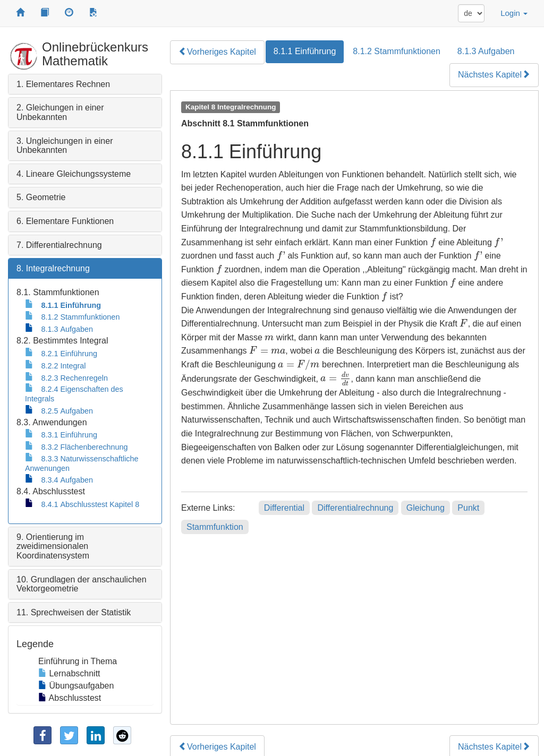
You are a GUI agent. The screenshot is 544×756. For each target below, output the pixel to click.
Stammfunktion (215, 527)
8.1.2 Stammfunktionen (397, 51)
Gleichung (426, 508)
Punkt (468, 508)
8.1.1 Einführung (305, 51)
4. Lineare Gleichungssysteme (74, 174)
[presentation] (433, 242)
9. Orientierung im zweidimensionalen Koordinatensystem (53, 546)
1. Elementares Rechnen (63, 84)
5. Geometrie (41, 197)
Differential (284, 508)
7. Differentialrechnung (59, 245)
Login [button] (514, 13)
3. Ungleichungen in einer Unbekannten (65, 146)
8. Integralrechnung (53, 268)
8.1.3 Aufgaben (486, 51)
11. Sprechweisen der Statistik (74, 612)
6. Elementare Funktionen (65, 221)
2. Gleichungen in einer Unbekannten (60, 112)
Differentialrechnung (355, 508)
